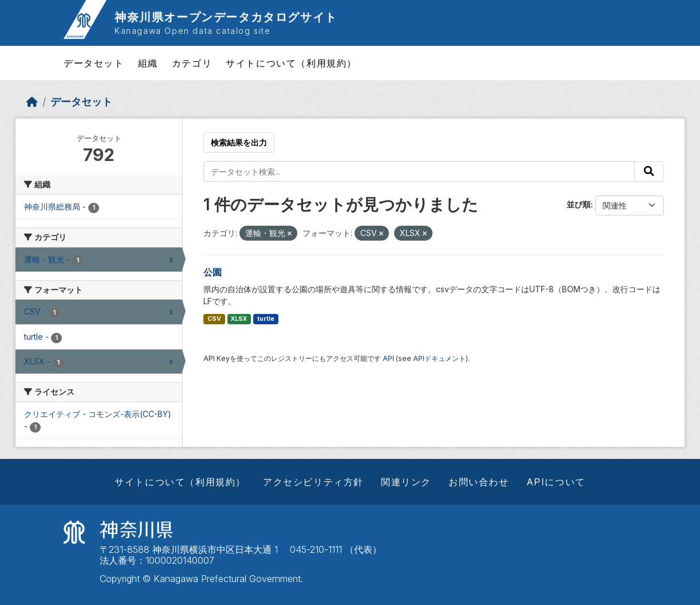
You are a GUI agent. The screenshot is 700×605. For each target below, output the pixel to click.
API (388, 358)
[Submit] (649, 171)
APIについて (556, 482)
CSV (214, 319)
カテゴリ (192, 63)
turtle (266, 319)
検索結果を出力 (239, 142)
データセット (94, 63)
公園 (213, 272)
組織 (148, 63)
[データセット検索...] (419, 171)
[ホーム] (32, 102)
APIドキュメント (439, 358)
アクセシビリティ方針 (313, 482)
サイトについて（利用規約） (291, 63)
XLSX (239, 319)
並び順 (579, 204)
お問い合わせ (479, 482)
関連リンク (406, 482)
